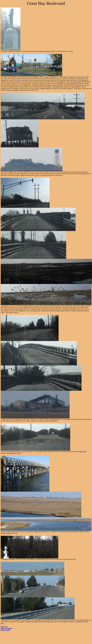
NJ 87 (19, 80)
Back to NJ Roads (6, 628)
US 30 (76, 82)
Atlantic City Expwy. (15, 453)
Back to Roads (5, 630)
